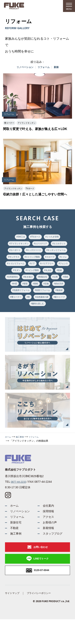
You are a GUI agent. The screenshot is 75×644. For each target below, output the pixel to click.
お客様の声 (51, 541)
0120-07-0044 (41, 594)
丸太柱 (65, 282)
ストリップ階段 (23, 267)
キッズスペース (59, 253)
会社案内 (49, 522)
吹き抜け (45, 290)
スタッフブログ (54, 554)
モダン (29, 282)
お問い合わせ (41, 568)
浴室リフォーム (17, 312)
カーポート (37, 253)
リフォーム (45, 67)
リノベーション (24, 67)
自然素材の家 (18, 319)
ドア (41, 275)
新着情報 (49, 547)
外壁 (38, 297)
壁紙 (26, 297)
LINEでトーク (41, 581)
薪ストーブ (38, 319)
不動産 (15, 547)
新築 (59, 67)
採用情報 (49, 528)
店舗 (17, 304)
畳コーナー (53, 312)
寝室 (50, 297)
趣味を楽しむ (59, 319)
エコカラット (17, 253)
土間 (14, 297)
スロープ (43, 267)
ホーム (9, 452)
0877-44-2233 (19, 497)
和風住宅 (62, 290)
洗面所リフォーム (53, 304)
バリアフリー (57, 275)
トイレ (59, 267)
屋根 (62, 297)
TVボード (35, 238)
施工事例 (22, 452)
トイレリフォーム (21, 275)
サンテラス (53, 260)
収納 (12, 290)
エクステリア (53, 245)
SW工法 (19, 238)
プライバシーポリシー (43, 617)
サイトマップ (13, 617)
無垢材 (36, 312)
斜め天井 (31, 304)
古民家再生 (27, 290)
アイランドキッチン (27, 245)
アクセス (49, 535)
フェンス (13, 282)
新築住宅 (17, 541)
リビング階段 (47, 282)
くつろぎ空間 (55, 238)
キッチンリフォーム (29, 260)
